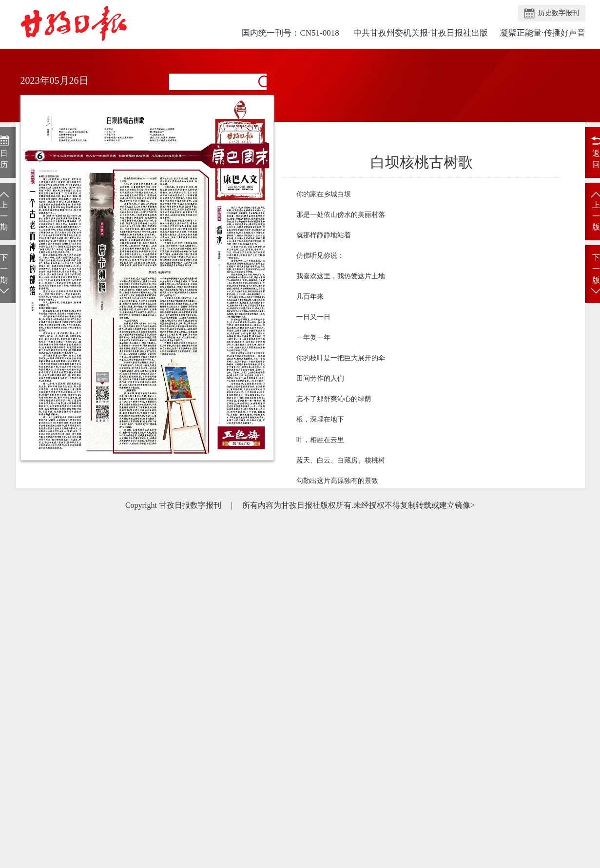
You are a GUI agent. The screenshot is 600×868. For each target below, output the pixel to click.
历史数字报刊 (559, 13)
